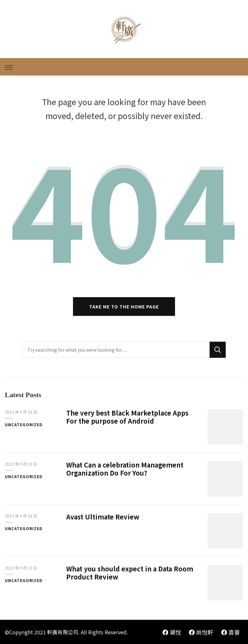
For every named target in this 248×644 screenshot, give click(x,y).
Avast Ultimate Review (103, 517)
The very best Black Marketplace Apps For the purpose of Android (127, 417)
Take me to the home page (124, 307)
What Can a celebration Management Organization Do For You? (125, 469)
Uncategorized (24, 424)
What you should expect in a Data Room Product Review (130, 573)
